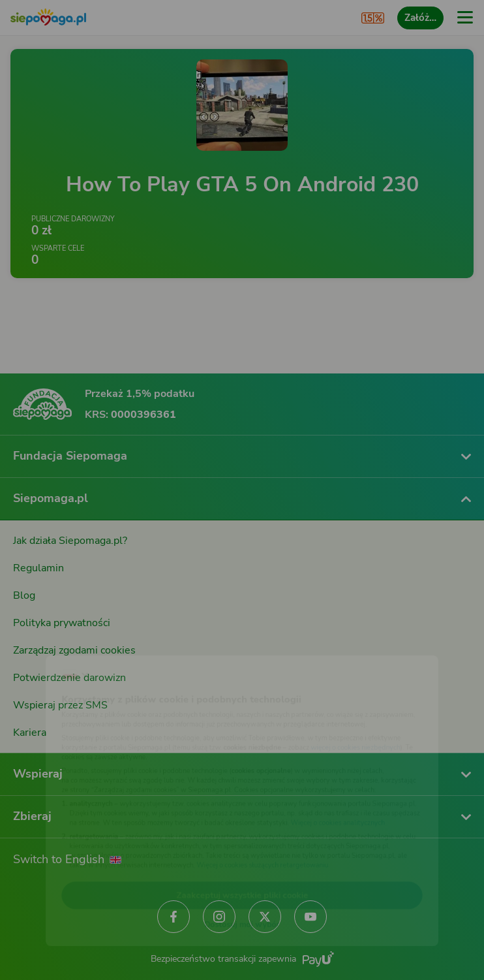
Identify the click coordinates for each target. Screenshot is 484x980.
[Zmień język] (37, 645)
